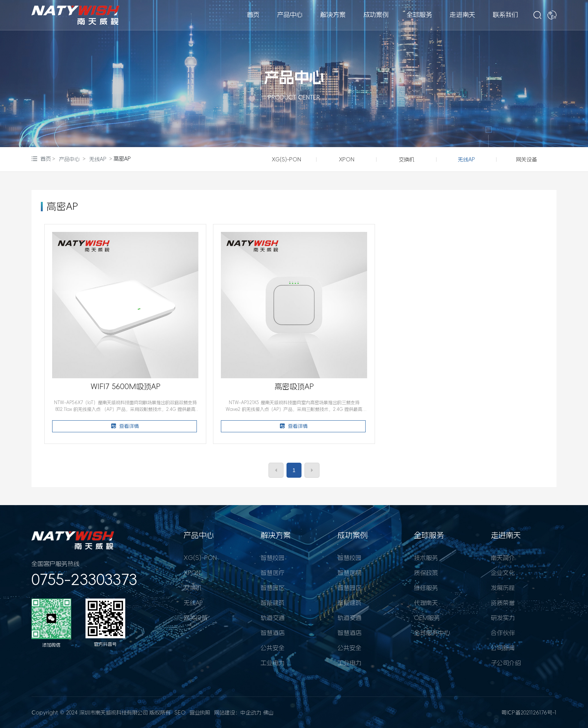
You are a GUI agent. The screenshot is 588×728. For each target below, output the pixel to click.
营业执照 (200, 713)
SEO (180, 713)
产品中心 (294, 77)
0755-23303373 (84, 580)
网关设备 (526, 159)
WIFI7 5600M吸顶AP (126, 387)
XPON (347, 159)
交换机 (406, 159)
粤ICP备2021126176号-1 (529, 713)
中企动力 (251, 713)
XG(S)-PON (286, 159)
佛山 (268, 713)
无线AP (98, 159)
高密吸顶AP (294, 387)
